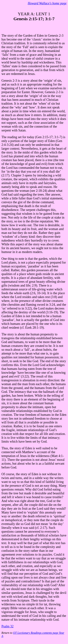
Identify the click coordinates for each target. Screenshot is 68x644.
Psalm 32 (8, 626)
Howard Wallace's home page (47, 3)
